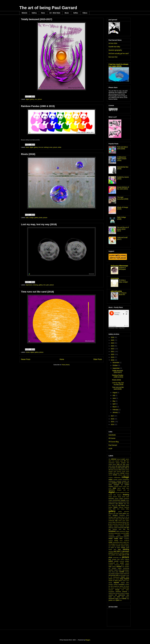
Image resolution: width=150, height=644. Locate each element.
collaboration (117, 477)
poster (127, 561)
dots (115, 495)
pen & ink (126, 555)
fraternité (127, 507)
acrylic (123, 459)
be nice (123, 464)
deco (128, 488)
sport (128, 581)
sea (128, 574)
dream (110, 497)
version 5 (123, 593)
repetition (111, 570)
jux (111, 524)
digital (28, 99)
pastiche (111, 553)
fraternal (121, 507)
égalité (121, 498)
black (27, 147)
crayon (120, 486)
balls (27, 218)
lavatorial (116, 526)
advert (127, 459)
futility (127, 509)
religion (120, 568)
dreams (115, 497)
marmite (123, 533)
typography (111, 592)
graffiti (120, 513)
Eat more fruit (113, 57)
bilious (114, 466)
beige (128, 464)
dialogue (119, 490)
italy (116, 521)
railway (114, 567)
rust (110, 574)
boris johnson (117, 472)
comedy (115, 480)
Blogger (88, 640)
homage (111, 517)
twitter (127, 590)
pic (120, 557)
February (116, 410)
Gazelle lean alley (114, 47)
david (124, 488)
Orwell (110, 549)
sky (114, 579)
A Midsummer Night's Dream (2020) (122, 159)
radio (110, 567)
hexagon (115, 515)
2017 (113, 416)
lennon (127, 526)
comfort (120, 480)
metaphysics (112, 537)
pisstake (114, 559)
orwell (127, 547)
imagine (127, 519)
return (120, 570)
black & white (116, 468)
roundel (122, 572)
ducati (124, 497)
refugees (114, 568)
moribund (127, 541)
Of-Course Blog (114, 442)
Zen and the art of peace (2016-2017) (123, 229)
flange (123, 505)
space (120, 581)
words (124, 598)
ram (123, 567)
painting (126, 549)
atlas (128, 461)
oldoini (112, 547)
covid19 (116, 486)
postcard (122, 561)
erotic (128, 500)
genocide (127, 512)
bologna (111, 472)
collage (32, 218)
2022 (113, 349)
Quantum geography (115, 50)
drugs (119, 497)
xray (128, 599)
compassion (126, 480)
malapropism (117, 533)
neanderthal (116, 542)
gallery (32, 99)
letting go (111, 528)
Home (62, 359)
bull (114, 473)
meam (119, 535)
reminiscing (126, 568)
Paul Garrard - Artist (113, 328)
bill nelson (119, 466)
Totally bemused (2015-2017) (37, 19)
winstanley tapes (113, 599)
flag (119, 505)
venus (114, 593)
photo (41, 218)
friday (110, 509)
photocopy (116, 557)
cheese (127, 473)
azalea (110, 464)
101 (110, 459)
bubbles (111, 473)
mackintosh (122, 531)
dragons (119, 495)
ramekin (127, 567)
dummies (111, 498)
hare (110, 515)
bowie (124, 472)
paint (119, 549)
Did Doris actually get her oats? (119, 54)
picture (40, 99)
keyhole (120, 524)
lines (120, 529)
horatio (119, 517)
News (43, 13)
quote (122, 565)
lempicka (122, 526)
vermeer (118, 593)
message (126, 535)
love (118, 531)
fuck (114, 509)
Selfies (76, 13)
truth (123, 590)
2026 (113, 337)
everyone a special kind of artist (121, 502)
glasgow (111, 513)
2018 (113, 360)
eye (117, 504)
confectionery (112, 481)
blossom (116, 470)
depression (29, 285)
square (116, 582)
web (114, 597)
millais (117, 537)
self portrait (112, 575)
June (114, 398)
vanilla (110, 593)
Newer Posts (26, 359)
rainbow (119, 566)
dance (119, 488)
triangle (117, 590)
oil (109, 547)
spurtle (110, 583)
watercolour (122, 595)
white (60, 147)
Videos (85, 13)
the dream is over (114, 588)
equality (123, 500)
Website (24, 13)
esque (110, 502)
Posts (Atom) (66, 365)
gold (117, 513)
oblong (127, 546)
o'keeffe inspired (120, 546)
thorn (121, 588)
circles (28, 352)
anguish (117, 461)
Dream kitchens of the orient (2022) (123, 188)
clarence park (122, 475)
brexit (128, 472)
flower (127, 505)
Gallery (34, 13)
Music (67, 13)
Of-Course (112, 438)
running (127, 572)
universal (118, 592)
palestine (111, 551)
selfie (117, 575)
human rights (115, 519)
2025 (113, 340)
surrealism (121, 584)
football (110, 507)
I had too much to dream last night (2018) (118, 65)
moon (121, 541)
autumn (118, 463)
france (116, 507)
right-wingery (126, 570)
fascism (121, 504)
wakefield (111, 595)
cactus (118, 473)
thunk (124, 588)
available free (125, 463)
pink (110, 559)
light (128, 528)
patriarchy (117, 553)
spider (124, 581)
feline (113, 505)
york (114, 600)
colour (111, 479)
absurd (119, 459)
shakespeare (116, 577)
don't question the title (123, 493)
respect (116, 570)
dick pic (126, 490)
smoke (117, 579)
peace (113, 555)
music (110, 542)
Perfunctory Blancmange (119, 266)
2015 (113, 422)
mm (36, 99)
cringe (124, 486)
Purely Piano (122, 328)
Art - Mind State (55, 13)
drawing (36, 285)
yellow (110, 600)
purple (122, 563)
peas (117, 555)
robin (110, 572)
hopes (115, 517)
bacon (114, 464)
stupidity (111, 584)
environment (117, 500)
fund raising (121, 509)
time (128, 588)
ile (124, 519)
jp (109, 524)
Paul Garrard (113, 445)
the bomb (126, 586)
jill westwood (119, 522)
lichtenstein (121, 528)
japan (128, 521)
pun (117, 563)
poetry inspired (125, 559)
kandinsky (115, 524)
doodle (110, 495)
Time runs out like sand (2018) (37, 292)
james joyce (122, 521)
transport (111, 590)
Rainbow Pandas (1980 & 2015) (38, 106)
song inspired (124, 579)
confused (119, 481)
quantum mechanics (114, 565)
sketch (110, 579)
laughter (111, 526)
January (115, 412)
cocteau (111, 477)
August (115, 393)
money (116, 541)
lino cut (41, 147)
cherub (110, 475)
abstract (114, 459)
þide (117, 600)
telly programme (115, 586)
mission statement (124, 537)
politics (111, 561)
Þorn (121, 600)
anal (113, 461)
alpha (110, 461)
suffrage (116, 584)
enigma (110, 500)
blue (120, 470)
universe (125, 592)
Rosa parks (115, 572)
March (115, 407)
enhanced (126, 498)
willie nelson (125, 597)
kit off (124, 524)
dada (114, 488)
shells (127, 577)
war (116, 595)
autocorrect (111, 463)
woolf (120, 599)
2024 (113, 343)
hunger (121, 519)
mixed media (113, 539)
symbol (127, 584)
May (114, 401)
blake (112, 470)
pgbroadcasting (116, 291)
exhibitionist (112, 504)
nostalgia (113, 544)
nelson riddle (123, 542)
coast (128, 475)
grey (128, 513)
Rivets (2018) (28, 154)
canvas (122, 473)
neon (128, 542)
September (116, 368)
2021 (113, 352)
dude (128, 497)
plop (118, 559)
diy (116, 493)
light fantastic (113, 529)
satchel (113, 574)
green (124, 513)
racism (127, 565)
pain (48, 285)
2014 (113, 424)
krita (128, 524)
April (114, 404)
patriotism (122, 553)
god (114, 513)
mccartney (111, 535)
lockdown (112, 531)
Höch (128, 515)
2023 (113, 346)
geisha (120, 512)
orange (123, 547)
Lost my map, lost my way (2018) (39, 224)
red (109, 568)
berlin (110, 466)
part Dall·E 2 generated (121, 551)
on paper (117, 547)
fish (116, 505)
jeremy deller (112, 522)
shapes (123, 577)
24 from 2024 (113, 43)
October (115, 365)
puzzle (127, 563)
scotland (117, 574)
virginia (127, 593)
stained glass (125, 583)
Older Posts (98, 359)
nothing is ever (48, 147)
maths (127, 533)
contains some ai (117, 483)
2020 (113, 354)
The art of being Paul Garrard (48, 8)
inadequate (111, 521)
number (113, 546)
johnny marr (126, 522)
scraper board (123, 574)
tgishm (122, 586)
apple (122, 461)
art (125, 461)
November (116, 363)
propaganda (112, 563)
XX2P (110, 449)
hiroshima (122, 515)
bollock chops (125, 470)
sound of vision (113, 581)
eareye (117, 498)
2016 (113, 419)
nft (109, 544)
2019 (113, 357)
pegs (120, 555)
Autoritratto (115, 278)
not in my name (119, 544)
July (114, 395)
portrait (116, 561)
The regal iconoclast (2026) (123, 198)
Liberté (116, 528)
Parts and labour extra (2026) (123, 148)
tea (109, 586)
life (125, 528)
